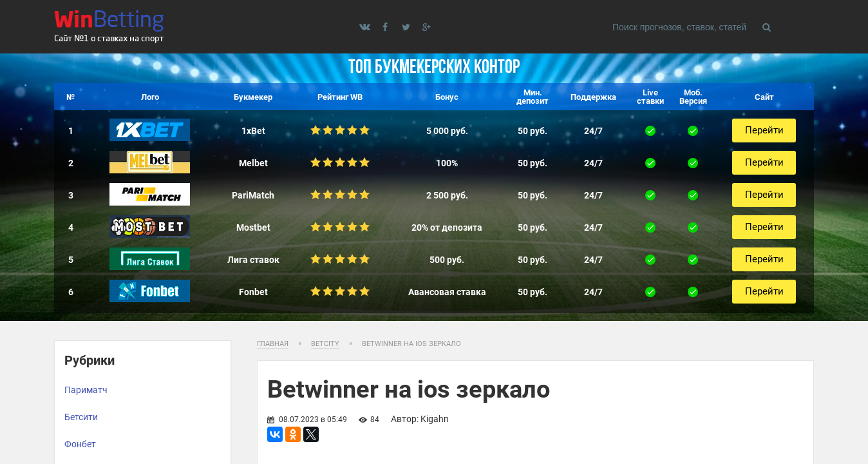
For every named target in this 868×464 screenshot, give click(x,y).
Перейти (763, 130)
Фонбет (80, 444)
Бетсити (81, 417)
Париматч (86, 390)
